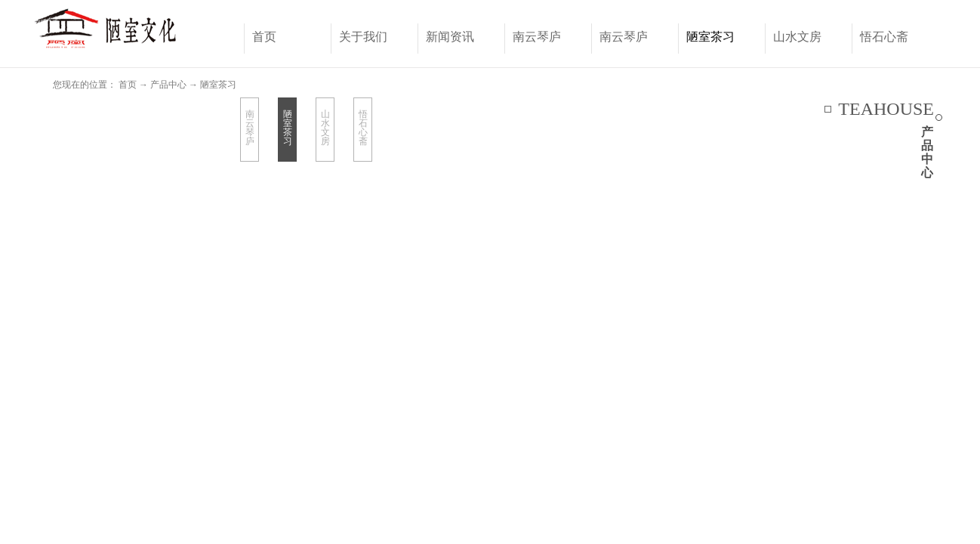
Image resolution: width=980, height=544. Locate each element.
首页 (264, 37)
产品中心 (168, 85)
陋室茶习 (218, 85)
